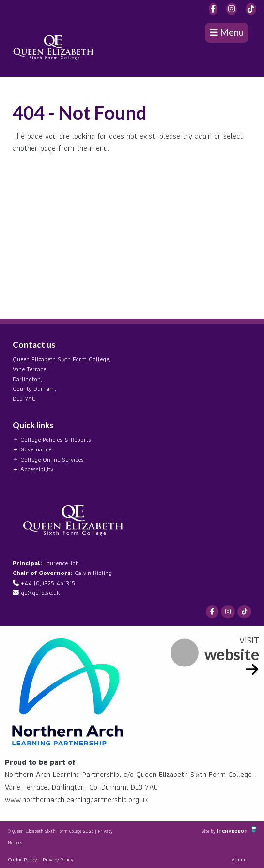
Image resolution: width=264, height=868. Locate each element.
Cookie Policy (22, 859)
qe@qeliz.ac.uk (40, 593)
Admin (239, 859)
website (232, 654)
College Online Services (52, 459)
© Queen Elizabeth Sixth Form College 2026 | (53, 831)
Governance (36, 449)
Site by (210, 831)
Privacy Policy (58, 859)
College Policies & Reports (56, 440)
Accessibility (37, 469)
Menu (227, 32)
